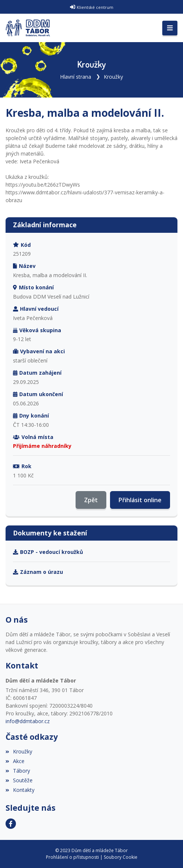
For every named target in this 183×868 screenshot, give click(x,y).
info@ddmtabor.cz (28, 721)
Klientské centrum (95, 7)
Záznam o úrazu (38, 572)
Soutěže (19, 780)
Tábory (18, 771)
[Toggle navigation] (170, 28)
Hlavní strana (76, 77)
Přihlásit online (140, 500)
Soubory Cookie (121, 857)
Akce (15, 761)
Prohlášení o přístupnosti (72, 857)
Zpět (91, 500)
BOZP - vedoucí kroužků (48, 552)
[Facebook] (11, 824)
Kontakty (20, 790)
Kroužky (113, 77)
